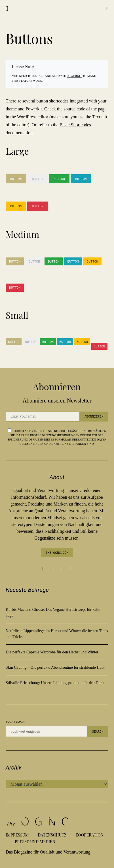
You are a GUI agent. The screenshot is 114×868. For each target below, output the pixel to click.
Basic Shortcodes (75, 125)
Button (16, 179)
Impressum (17, 835)
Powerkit (74, 76)
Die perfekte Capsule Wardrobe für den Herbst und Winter (52, 652)
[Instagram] (52, 569)
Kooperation (90, 835)
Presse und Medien (35, 842)
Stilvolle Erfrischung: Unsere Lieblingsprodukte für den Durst (55, 683)
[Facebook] (43, 569)
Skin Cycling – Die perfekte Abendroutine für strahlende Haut (55, 667)
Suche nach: (15, 722)
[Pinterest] (62, 569)
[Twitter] (71, 569)
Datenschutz (52, 835)
